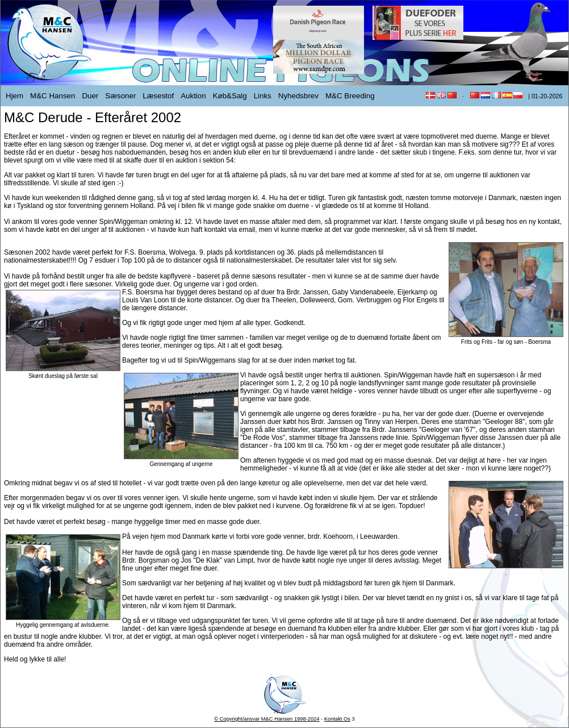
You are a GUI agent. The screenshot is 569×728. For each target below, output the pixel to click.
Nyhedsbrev (298, 96)
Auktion (193, 96)
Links (263, 96)
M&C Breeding (350, 96)
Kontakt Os (337, 719)
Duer (90, 96)
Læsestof (158, 96)
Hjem (14, 96)
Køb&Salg (230, 96)
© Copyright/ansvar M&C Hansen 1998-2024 (267, 719)
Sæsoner (120, 96)
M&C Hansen (53, 96)
